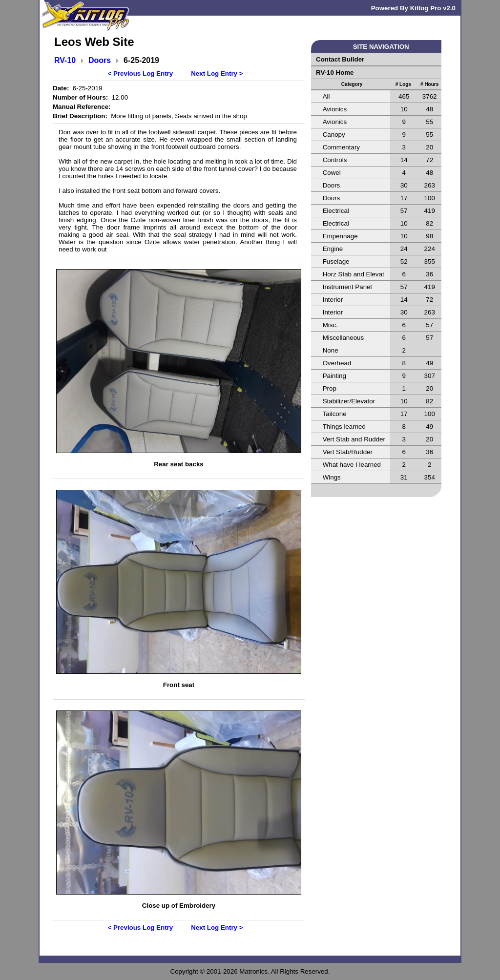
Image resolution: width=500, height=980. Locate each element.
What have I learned (352, 465)
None (331, 350)
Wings (332, 477)
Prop (330, 388)
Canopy (334, 135)
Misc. (330, 325)
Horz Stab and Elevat (354, 274)
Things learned (344, 427)
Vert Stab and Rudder (354, 439)
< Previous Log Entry (141, 73)
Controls (335, 160)
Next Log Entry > (217, 73)
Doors (100, 60)
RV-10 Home (335, 73)
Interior (333, 300)
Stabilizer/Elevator (349, 401)
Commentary (341, 147)
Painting (334, 376)
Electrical (336, 211)
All (326, 96)
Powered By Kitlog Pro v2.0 (413, 8)
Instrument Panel (347, 287)
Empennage (340, 236)
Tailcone (335, 414)
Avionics (335, 109)
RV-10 (65, 60)
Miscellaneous (343, 338)
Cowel (332, 173)
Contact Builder (340, 59)
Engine (333, 249)
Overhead (337, 363)
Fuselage (336, 261)
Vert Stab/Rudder (348, 452)
